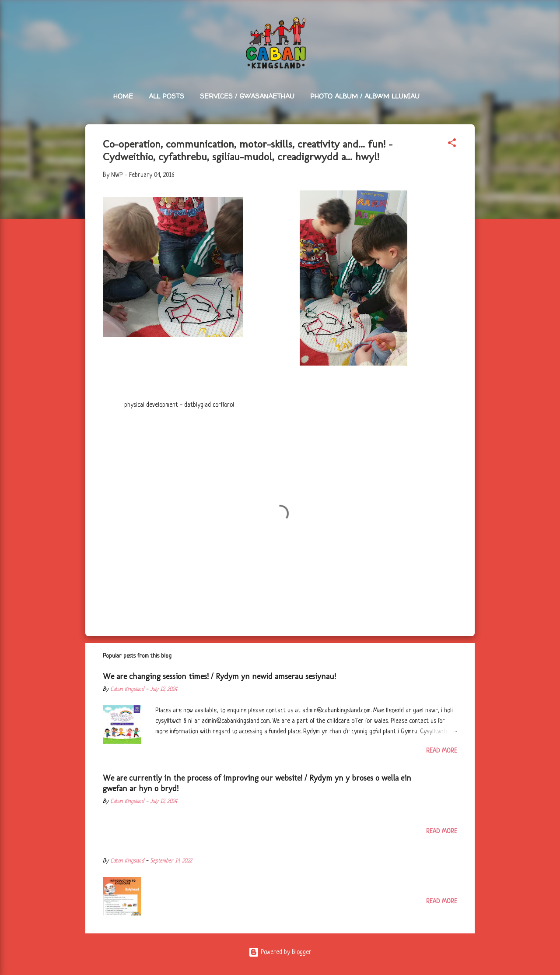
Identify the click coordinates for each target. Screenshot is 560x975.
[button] (452, 144)
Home (123, 96)
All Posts (166, 96)
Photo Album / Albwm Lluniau (365, 96)
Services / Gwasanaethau (247, 96)
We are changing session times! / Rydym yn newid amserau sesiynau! (219, 676)
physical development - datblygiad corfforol (179, 405)
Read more (442, 751)
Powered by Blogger (280, 952)
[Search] (469, 24)
